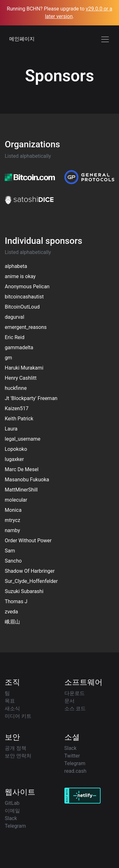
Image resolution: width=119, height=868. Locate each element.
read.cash (76, 771)
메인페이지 (22, 39)
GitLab (12, 803)
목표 (10, 701)
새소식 (12, 708)
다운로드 (75, 693)
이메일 (12, 811)
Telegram (75, 763)
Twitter (72, 756)
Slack (71, 748)
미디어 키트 (18, 716)
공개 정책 (16, 748)
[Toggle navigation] (105, 39)
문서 (69, 701)
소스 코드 (75, 708)
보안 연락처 (18, 756)
